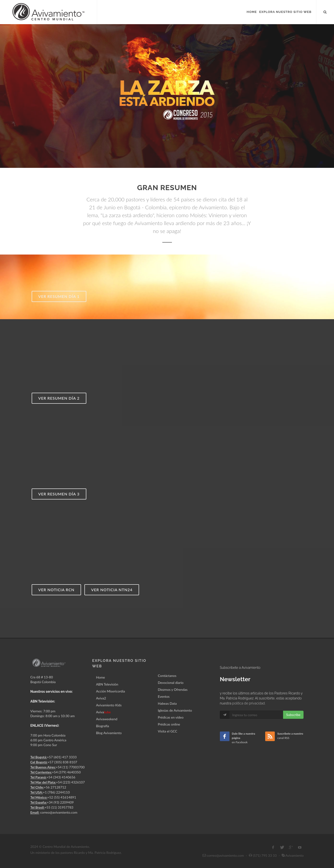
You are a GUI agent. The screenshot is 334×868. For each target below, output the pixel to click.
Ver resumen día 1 (59, 296)
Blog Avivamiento (109, 733)
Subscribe (293, 715)
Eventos (164, 696)
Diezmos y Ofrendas (173, 689)
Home (100, 677)
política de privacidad (248, 703)
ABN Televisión (107, 684)
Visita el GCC (167, 731)
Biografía (102, 726)
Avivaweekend (107, 719)
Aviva (103, 712)
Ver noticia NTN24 (112, 590)
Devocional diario (171, 683)
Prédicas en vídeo (171, 717)
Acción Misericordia (110, 691)
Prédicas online (169, 724)
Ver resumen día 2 (59, 398)
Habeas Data (167, 703)
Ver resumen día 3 (59, 494)
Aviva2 (101, 698)
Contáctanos (167, 676)
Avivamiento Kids (109, 705)
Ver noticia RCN (56, 590)
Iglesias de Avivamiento (175, 710)
